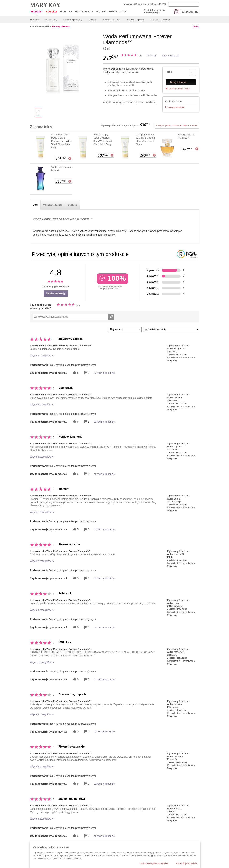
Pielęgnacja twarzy (73, 20)
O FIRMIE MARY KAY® (157, 4)
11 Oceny (152, 55)
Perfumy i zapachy (135, 20)
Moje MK (101, 12)
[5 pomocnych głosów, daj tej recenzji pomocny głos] (75, 373)
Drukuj (196, 26)
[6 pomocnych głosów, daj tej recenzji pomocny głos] (75, 422)
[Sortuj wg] (125, 329)
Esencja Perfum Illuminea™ (186, 136)
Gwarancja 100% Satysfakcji (135, 4)
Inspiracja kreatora (175, 107)
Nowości (51, 12)
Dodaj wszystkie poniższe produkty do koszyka (177, 125)
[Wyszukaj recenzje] (111, 317)
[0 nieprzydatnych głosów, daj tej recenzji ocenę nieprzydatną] (86, 373)
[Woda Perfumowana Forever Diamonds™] (65, 69)
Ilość (169, 72)
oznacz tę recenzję (104, 373)
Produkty (37, 12)
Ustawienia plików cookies (154, 863)
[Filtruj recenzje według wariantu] (171, 329)
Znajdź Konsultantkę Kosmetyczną (155, 11)
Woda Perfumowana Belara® (62, 169)
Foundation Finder (81, 12)
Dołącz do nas (117, 12)
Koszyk (190, 12)
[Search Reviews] (74, 317)
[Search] (184, 4)
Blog (63, 12)
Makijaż (92, 20)
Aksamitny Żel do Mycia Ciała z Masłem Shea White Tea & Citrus (62, 141)
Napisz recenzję (170, 55)
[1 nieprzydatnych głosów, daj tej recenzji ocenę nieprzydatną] (86, 422)
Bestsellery (51, 20)
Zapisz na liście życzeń (179, 89)
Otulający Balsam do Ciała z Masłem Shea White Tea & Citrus (145, 139)
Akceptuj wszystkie (187, 863)
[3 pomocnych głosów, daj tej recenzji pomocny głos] (75, 679)
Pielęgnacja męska (160, 20)
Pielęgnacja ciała (111, 20)
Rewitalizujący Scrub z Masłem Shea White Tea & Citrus (103, 139)
